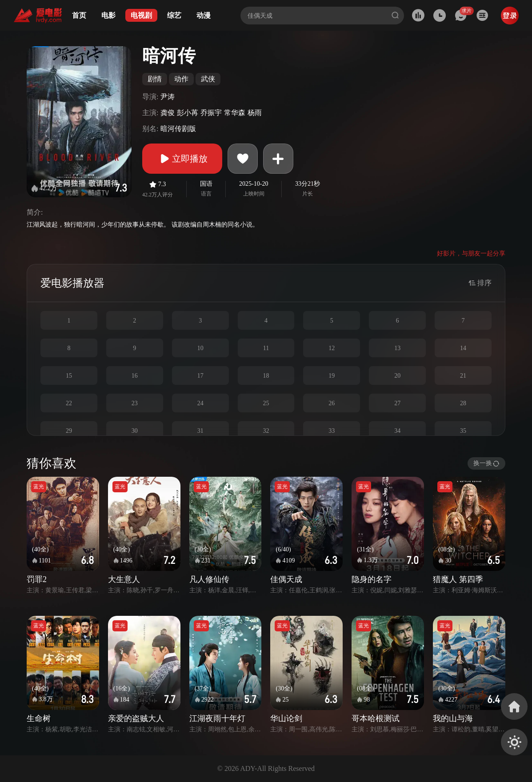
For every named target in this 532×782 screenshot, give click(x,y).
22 (69, 403)
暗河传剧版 (178, 129)
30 (135, 431)
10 (200, 348)
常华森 (235, 113)
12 (332, 348)
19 (332, 376)
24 (200, 403)
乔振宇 (211, 113)
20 (397, 376)
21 (463, 376)
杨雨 (255, 113)
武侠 (208, 79)
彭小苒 (188, 113)
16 (135, 376)
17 (200, 376)
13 (397, 348)
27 (397, 403)
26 (332, 403)
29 (69, 431)
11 (266, 348)
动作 (181, 79)
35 (463, 431)
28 (463, 403)
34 (397, 431)
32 (266, 431)
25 (266, 403)
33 (332, 431)
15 (69, 376)
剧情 (155, 79)
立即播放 (182, 159)
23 (135, 403)
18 (266, 376)
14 (463, 348)
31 (200, 431)
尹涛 (168, 97)
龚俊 (168, 113)
